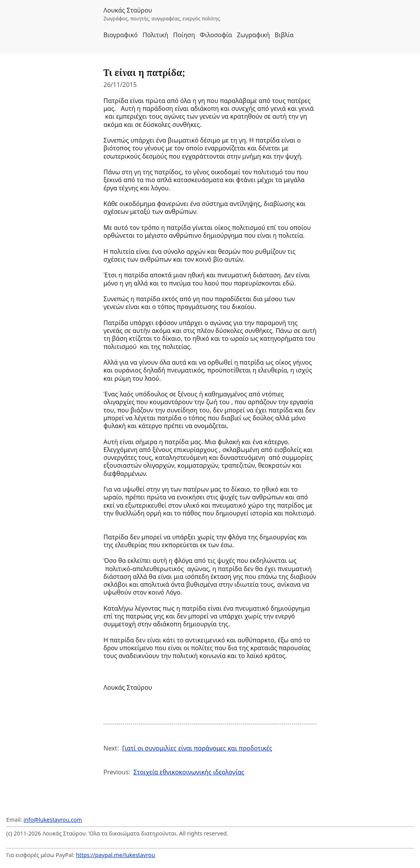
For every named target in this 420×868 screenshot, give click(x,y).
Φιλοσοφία (216, 35)
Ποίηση (184, 35)
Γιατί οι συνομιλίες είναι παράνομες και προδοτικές (197, 748)
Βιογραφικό (121, 35)
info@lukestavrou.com (53, 820)
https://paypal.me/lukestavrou (116, 855)
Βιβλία (284, 35)
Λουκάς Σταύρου (128, 10)
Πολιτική (156, 35)
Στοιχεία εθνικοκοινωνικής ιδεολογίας (189, 772)
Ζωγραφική (253, 35)
